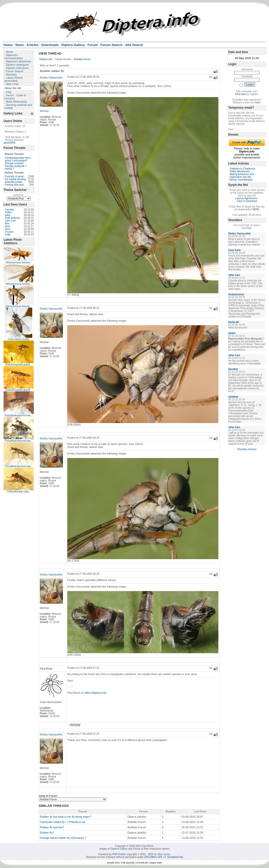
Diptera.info (46, 59)
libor (7, 223)
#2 (211, 308)
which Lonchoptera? (16, 161)
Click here (241, 94)
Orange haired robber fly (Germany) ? (63, 838)
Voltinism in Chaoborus (243, 169)
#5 (211, 668)
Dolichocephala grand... (19, 365)
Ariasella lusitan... (15, 182)
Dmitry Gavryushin (51, 77)
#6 (211, 734)
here (258, 102)
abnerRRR (9, 143)
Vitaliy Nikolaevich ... (241, 171)
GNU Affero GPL (153, 857)
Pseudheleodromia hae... (19, 415)
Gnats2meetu (236, 294)
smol (8, 229)
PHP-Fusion (119, 854)
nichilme (233, 397)
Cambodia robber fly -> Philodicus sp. (63, 822)
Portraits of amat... (15, 176)
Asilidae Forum (82, 59)
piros (8, 226)
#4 (211, 574)
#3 (211, 438)
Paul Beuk (46, 669)
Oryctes (9, 232)
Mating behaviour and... (243, 174)
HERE (256, 209)
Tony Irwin (234, 250)
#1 (211, 77)
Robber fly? (47, 833)
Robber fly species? (52, 827)
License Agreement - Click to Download (247, 200)
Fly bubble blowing (15, 179)
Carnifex (10, 210)
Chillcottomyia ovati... (19, 492)
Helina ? (10, 169)
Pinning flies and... (15, 185)
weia (8, 215)
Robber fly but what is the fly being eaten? (66, 817)
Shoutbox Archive (247, 449)
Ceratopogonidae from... (19, 158)
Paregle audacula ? (16, 166)
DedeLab (233, 322)
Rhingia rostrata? (15, 163)
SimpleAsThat (175, 857)
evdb (8, 235)
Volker (9, 212)
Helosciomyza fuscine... (19, 262)
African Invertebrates (241, 180)
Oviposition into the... (241, 177)
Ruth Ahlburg (12, 218)
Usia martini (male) (19, 339)
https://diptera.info (96, 693)
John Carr (11, 221)
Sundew (233, 369)
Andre (232, 333)
